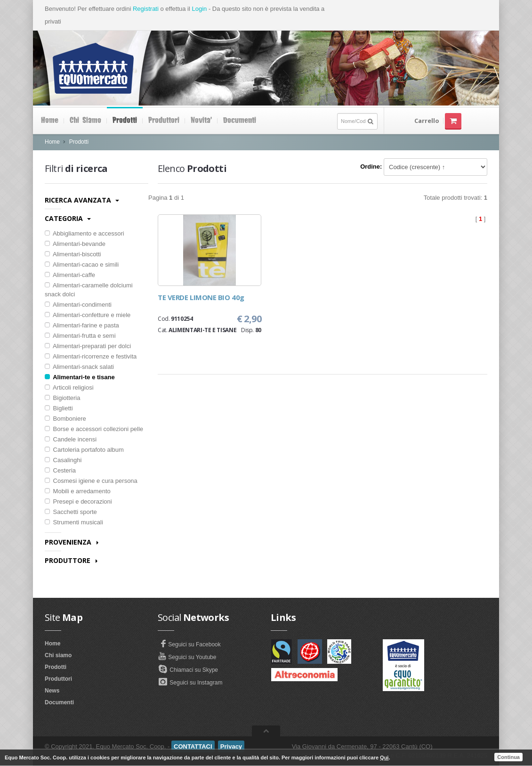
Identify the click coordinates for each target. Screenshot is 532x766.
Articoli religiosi (69, 387)
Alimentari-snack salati (79, 367)
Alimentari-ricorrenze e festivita (91, 356)
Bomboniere (65, 419)
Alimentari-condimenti (78, 305)
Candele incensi (71, 439)
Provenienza (72, 542)
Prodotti (125, 121)
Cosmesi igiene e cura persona (91, 481)
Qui (384, 758)
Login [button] (199, 9)
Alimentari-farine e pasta (82, 325)
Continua (508, 757)
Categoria (68, 218)
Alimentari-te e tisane (80, 377)
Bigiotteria (62, 398)
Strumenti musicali (74, 522)
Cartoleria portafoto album (84, 450)
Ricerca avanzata (82, 200)
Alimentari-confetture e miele (88, 315)
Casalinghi (63, 460)
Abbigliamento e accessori (85, 233)
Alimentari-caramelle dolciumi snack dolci (89, 290)
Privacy (231, 746)
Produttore (71, 560)
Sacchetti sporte (71, 512)
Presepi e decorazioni (78, 501)
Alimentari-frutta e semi (80, 336)
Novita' (201, 121)
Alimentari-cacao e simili (82, 265)
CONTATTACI (193, 746)
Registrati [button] (146, 9)
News (52, 691)
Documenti (240, 121)
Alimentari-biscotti (73, 254)
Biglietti (59, 408)
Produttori (164, 121)
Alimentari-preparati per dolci (88, 346)
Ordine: (371, 167)
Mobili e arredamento (78, 491)
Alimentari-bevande (75, 244)
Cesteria (60, 470)
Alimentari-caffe (70, 275)
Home (50, 121)
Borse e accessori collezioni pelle (94, 429)
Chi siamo (85, 121)
